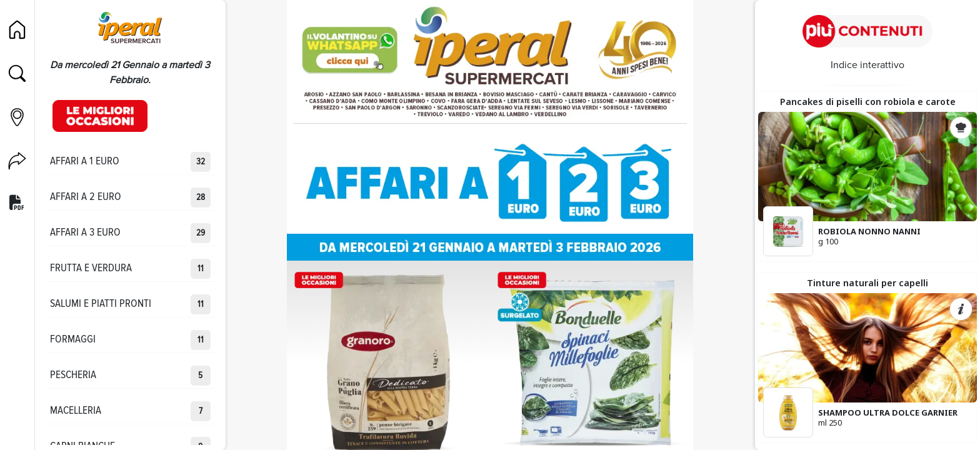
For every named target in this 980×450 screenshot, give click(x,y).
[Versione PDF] (17, 203)
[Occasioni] (100, 116)
